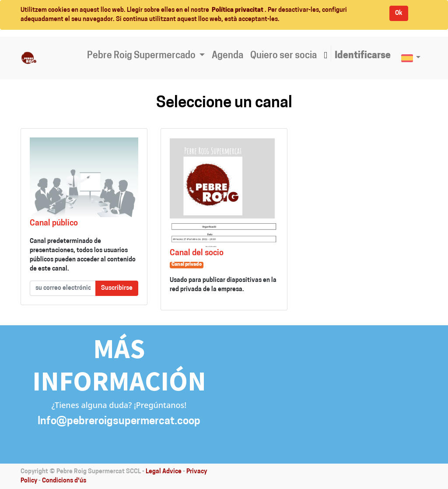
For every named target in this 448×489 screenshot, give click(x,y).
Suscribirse (117, 288)
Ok (399, 13)
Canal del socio (197, 253)
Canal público (54, 223)
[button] (325, 56)
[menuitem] (227, 56)
